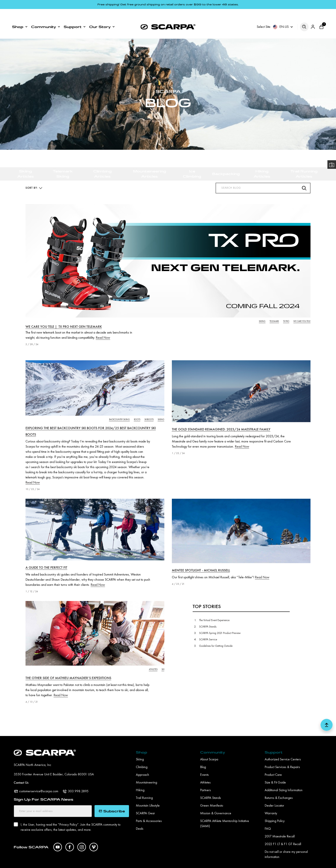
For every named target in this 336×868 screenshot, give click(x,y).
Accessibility (190, 862)
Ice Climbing (192, 139)
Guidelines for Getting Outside (216, 637)
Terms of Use (164, 862)
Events (204, 766)
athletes (153, 660)
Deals (140, 820)
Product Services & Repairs (282, 758)
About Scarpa (209, 751)
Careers (113, 862)
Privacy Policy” (69, 816)
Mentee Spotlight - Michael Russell (201, 562)
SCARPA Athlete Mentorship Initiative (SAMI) (225, 815)
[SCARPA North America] (168, 12)
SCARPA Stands (211, 789)
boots (137, 411)
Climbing (142, 758)
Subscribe (112, 802)
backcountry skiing (119, 411)
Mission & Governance (216, 804)
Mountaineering (146, 774)
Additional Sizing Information (284, 781)
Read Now (103, 329)
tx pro (286, 312)
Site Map (213, 862)
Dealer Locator (274, 797)
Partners (205, 781)
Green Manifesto (212, 797)
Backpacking (226, 139)
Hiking (140, 781)
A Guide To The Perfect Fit (46, 559)
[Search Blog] (263, 179)
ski (163, 660)
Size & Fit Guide (275, 774)
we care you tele (302, 312)
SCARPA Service (208, 631)
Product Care (273, 766)
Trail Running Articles (304, 139)
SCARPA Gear (145, 804)
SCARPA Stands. (208, 618)
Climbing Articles (102, 139)
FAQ (268, 820)
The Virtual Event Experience (214, 611)
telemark (274, 312)
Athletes (205, 774)
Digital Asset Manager (28, 862)
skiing (262, 312)
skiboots (149, 411)
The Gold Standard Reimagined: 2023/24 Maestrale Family (221, 421)
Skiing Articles (26, 139)
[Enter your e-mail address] (53, 802)
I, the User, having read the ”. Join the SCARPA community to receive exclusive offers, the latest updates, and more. (70, 818)
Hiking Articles (262, 139)
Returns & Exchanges (279, 789)
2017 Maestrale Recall (280, 828)
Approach (142, 766)
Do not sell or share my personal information (286, 846)
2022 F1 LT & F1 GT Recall (283, 835)
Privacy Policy (137, 862)
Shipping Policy (275, 812)
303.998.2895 (78, 782)
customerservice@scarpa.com (39, 782)
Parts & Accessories (149, 812)
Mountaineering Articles (150, 139)
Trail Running (144, 789)
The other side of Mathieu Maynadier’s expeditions (68, 669)
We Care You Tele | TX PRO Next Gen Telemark (64, 318)
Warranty (271, 804)
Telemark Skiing (63, 139)
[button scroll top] (327, 718)
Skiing (140, 751)
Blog (203, 758)
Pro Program (61, 862)
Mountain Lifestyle (148, 797)
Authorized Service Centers (283, 751)
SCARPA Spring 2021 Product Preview (220, 624)
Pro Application (88, 862)
